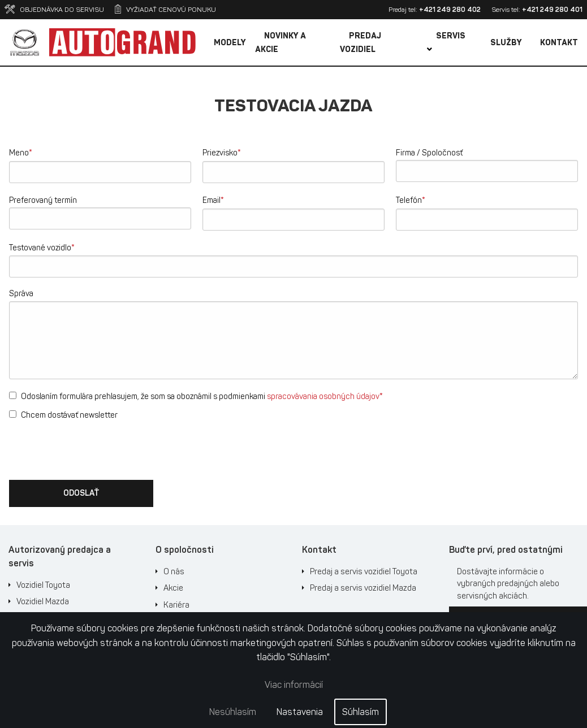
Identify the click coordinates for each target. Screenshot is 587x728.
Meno (21, 152)
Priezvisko (222, 152)
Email (213, 200)
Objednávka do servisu (54, 10)
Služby (506, 43)
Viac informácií (294, 685)
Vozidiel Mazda (43, 601)
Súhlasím (361, 712)
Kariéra (176, 605)
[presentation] (95, 449)
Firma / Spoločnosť (429, 153)
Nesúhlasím (233, 712)
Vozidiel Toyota (43, 585)
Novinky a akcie (280, 43)
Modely (230, 43)
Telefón (411, 200)
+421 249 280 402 (450, 10)
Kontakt (559, 43)
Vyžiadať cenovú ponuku (165, 10)
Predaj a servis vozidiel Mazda (363, 588)
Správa (21, 294)
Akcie (173, 588)
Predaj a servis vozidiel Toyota (364, 571)
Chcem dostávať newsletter (63, 415)
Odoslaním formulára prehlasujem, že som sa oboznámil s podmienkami (196, 396)
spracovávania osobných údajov (323, 396)
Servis (446, 42)
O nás (174, 571)
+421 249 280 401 (552, 10)
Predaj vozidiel (361, 43)
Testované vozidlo (42, 247)
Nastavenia (300, 712)
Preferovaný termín (43, 200)
